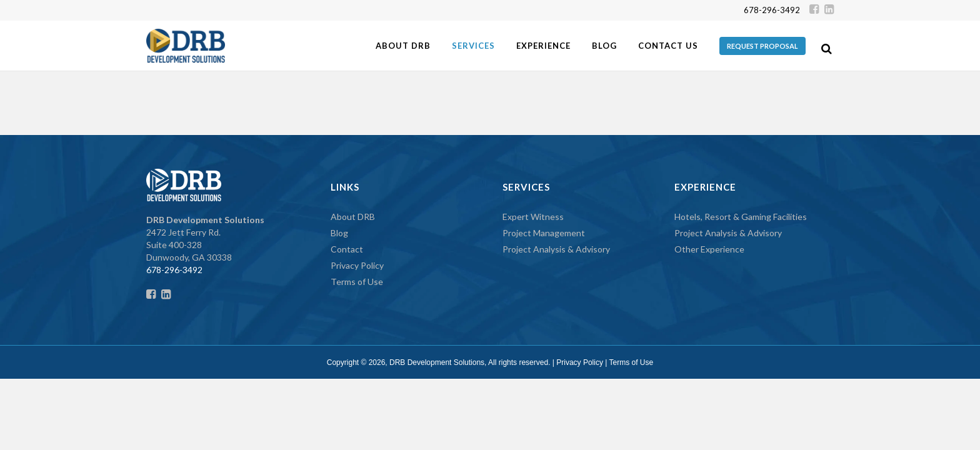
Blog (339, 233)
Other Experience (709, 249)
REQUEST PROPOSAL (762, 46)
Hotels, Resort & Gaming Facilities (741, 217)
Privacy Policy (357, 265)
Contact (347, 249)
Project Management (544, 233)
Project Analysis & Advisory (556, 249)
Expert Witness (533, 217)
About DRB (353, 217)
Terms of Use (357, 282)
